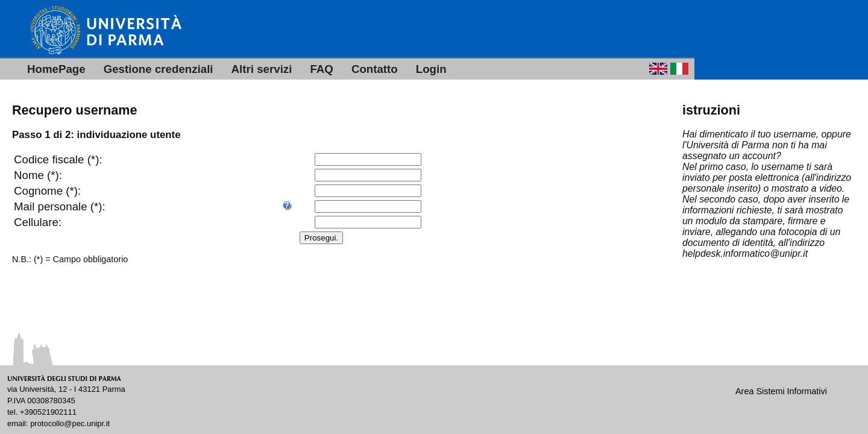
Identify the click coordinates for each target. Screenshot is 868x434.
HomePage (56, 69)
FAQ (321, 69)
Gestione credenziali (159, 69)
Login (431, 69)
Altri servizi (262, 69)
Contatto (375, 69)
